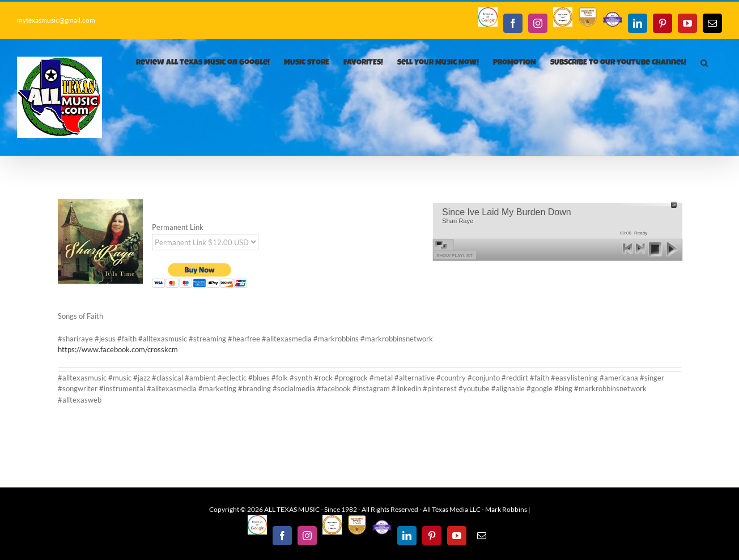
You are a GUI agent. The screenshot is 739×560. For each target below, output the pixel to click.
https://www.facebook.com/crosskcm (118, 349)
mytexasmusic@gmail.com (56, 20)
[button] (704, 63)
